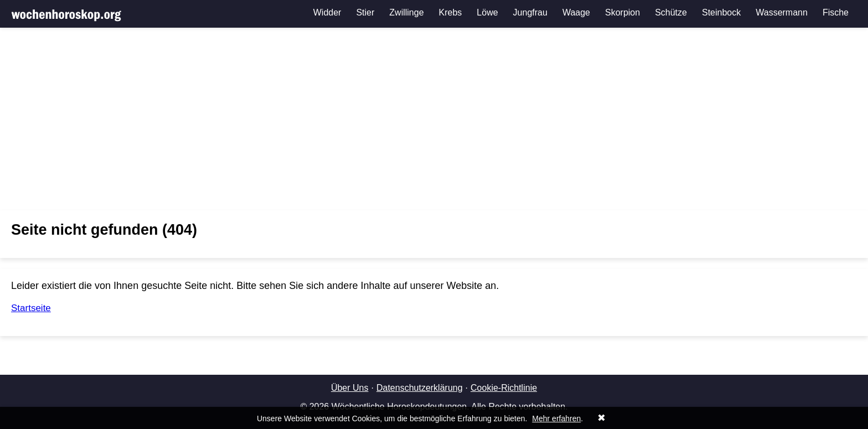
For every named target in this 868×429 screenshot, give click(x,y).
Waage (576, 12)
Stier (365, 12)
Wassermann (782, 12)
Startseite (31, 308)
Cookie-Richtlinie (504, 388)
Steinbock (721, 12)
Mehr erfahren (556, 418)
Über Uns (350, 388)
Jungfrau (530, 12)
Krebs (451, 12)
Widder (327, 12)
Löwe (487, 12)
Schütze (671, 12)
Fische (836, 12)
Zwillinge (406, 12)
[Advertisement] (434, 119)
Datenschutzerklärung (420, 388)
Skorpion (622, 12)
